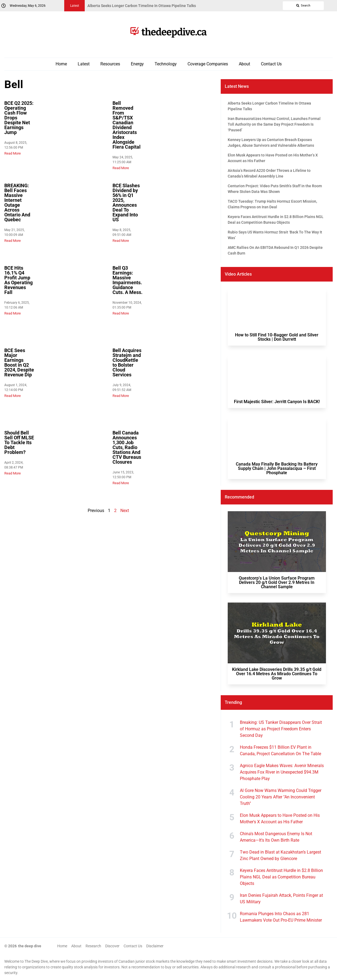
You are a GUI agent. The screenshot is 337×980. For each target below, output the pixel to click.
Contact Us (271, 64)
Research (93, 946)
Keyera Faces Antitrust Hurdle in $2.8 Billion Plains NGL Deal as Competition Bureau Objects (281, 877)
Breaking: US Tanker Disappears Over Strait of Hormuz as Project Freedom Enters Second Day (281, 729)
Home (61, 64)
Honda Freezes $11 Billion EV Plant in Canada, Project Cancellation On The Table (280, 750)
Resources (110, 64)
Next (125, 511)
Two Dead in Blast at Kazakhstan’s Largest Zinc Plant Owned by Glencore (280, 855)
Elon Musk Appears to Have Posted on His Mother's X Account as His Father (280, 819)
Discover (112, 946)
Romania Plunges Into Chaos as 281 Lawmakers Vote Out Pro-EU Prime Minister (281, 917)
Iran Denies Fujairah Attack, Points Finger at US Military (281, 899)
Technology (166, 64)
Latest (84, 64)
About (244, 64)
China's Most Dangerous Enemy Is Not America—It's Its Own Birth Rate (276, 837)
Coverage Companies (208, 64)
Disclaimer (155, 946)
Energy (137, 64)
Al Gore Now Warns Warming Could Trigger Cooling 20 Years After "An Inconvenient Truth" (281, 797)
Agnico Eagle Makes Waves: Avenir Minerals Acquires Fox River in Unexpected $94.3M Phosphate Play (282, 772)
